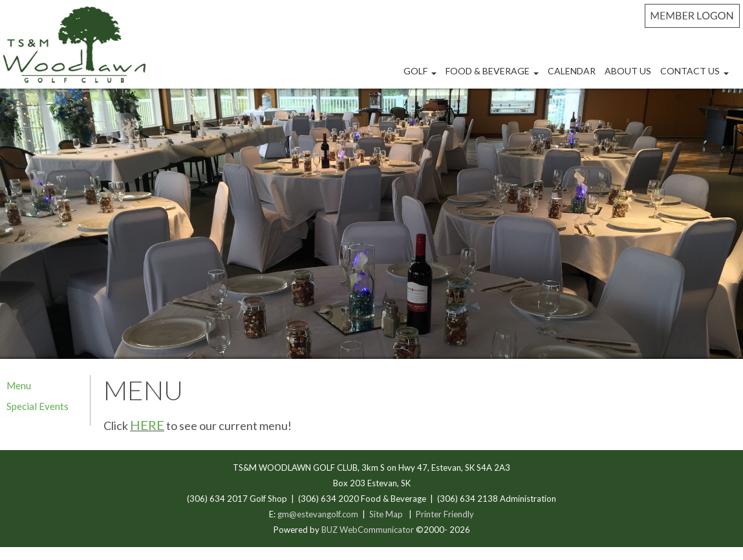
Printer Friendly (445, 514)
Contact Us (696, 76)
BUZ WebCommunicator (368, 530)
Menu (19, 385)
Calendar (572, 71)
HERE (147, 425)
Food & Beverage (494, 76)
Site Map (386, 514)
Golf (422, 76)
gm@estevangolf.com (318, 514)
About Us (628, 71)
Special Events (38, 406)
